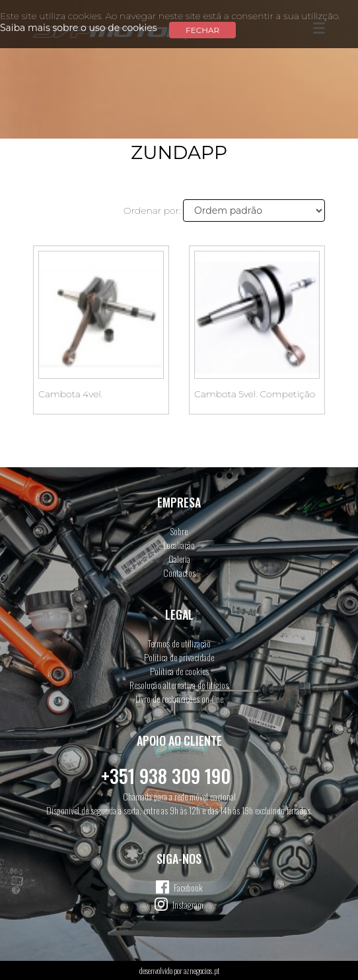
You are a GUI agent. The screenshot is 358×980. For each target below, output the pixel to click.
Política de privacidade (179, 657)
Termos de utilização (179, 643)
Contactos (179, 572)
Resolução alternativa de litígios (179, 685)
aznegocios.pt (201, 970)
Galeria (179, 559)
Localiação (179, 545)
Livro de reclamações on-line (179, 699)
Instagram (188, 904)
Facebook (188, 887)
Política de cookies (179, 671)
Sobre (179, 531)
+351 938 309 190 (166, 776)
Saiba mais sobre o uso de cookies (79, 28)
